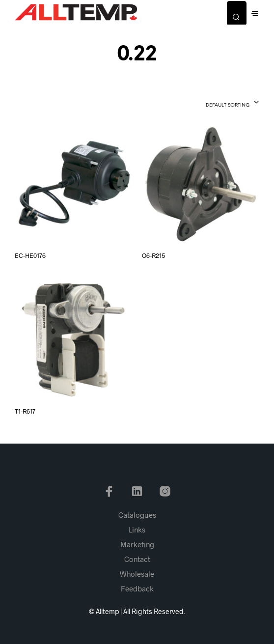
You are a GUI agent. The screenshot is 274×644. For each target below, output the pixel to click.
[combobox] (215, 103)
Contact (137, 559)
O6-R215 (153, 255)
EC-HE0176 (30, 255)
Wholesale (137, 574)
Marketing (137, 544)
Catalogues (137, 515)
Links (137, 530)
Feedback (137, 588)
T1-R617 (25, 411)
